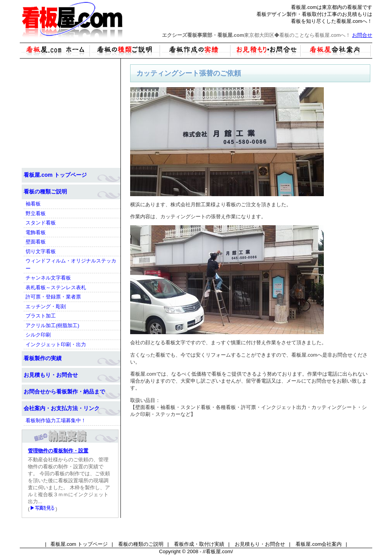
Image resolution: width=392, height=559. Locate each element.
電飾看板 (36, 232)
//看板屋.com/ (218, 551)
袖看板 (33, 204)
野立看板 (36, 213)
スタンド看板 (41, 223)
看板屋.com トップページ (55, 175)
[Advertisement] (250, 478)
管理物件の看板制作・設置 (58, 451)
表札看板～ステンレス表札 (56, 287)
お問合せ (362, 35)
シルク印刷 (38, 335)
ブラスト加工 (41, 316)
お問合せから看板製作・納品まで (64, 392)
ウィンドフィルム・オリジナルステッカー (71, 265)
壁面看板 (36, 242)
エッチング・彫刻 (46, 306)
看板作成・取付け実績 (199, 544)
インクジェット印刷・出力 (56, 344)
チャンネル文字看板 (48, 278)
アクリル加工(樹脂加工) (52, 325)
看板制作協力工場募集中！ (56, 420)
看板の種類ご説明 (45, 192)
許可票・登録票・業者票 (53, 297)
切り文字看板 (41, 251)
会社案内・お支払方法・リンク (62, 408)
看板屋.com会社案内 (319, 544)
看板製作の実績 (43, 358)
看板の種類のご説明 (141, 544)
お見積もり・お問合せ (51, 375)
